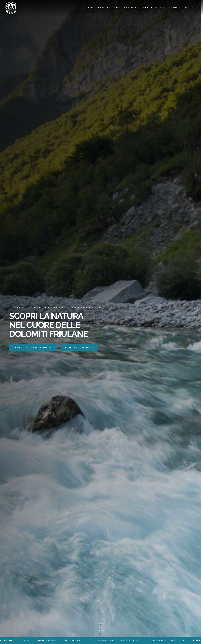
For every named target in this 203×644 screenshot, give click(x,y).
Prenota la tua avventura (33, 347)
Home (91, 8)
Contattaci (190, 8)
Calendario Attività (153, 8)
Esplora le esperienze (79, 347)
